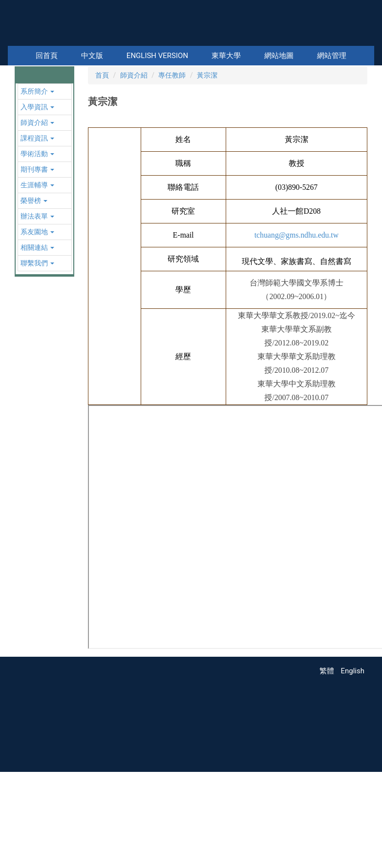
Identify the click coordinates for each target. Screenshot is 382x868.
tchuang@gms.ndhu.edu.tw (297, 330)
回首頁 (47, 56)
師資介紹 (134, 170)
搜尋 (366, 39)
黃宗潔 (207, 170)
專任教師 (172, 170)
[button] (24, 113)
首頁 (102, 170)
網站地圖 (279, 56)
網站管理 (332, 56)
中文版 (92, 56)
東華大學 (226, 56)
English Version (157, 56)
